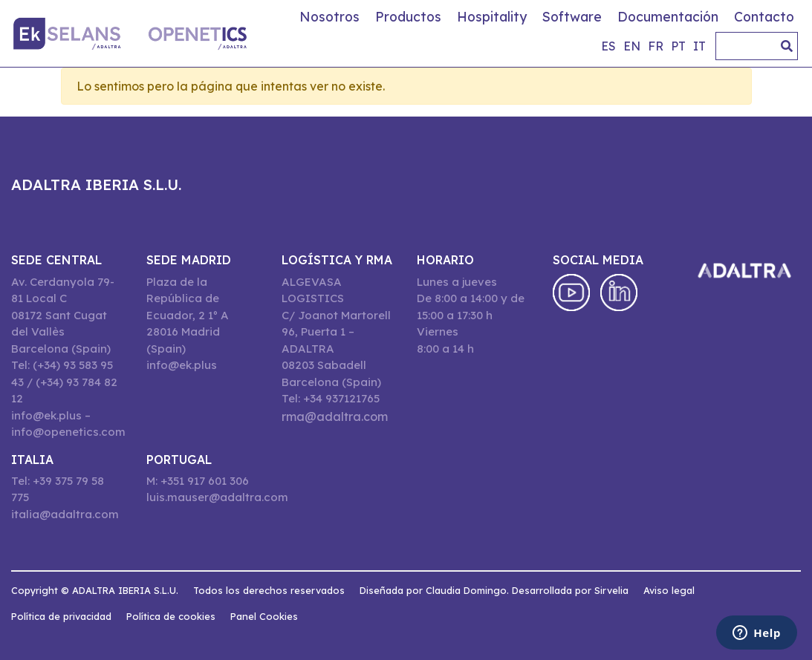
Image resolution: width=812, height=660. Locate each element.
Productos (408, 16)
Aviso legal (669, 590)
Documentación (668, 16)
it (699, 46)
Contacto (764, 16)
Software (572, 16)
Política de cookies (171, 616)
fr (656, 46)
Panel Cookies (264, 616)
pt (678, 46)
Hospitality (492, 16)
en (632, 46)
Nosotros (329, 16)
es (608, 46)
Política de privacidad (61, 616)
